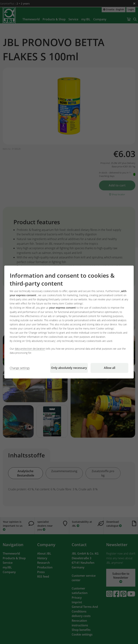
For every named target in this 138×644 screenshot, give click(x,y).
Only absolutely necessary (69, 368)
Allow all (110, 368)
